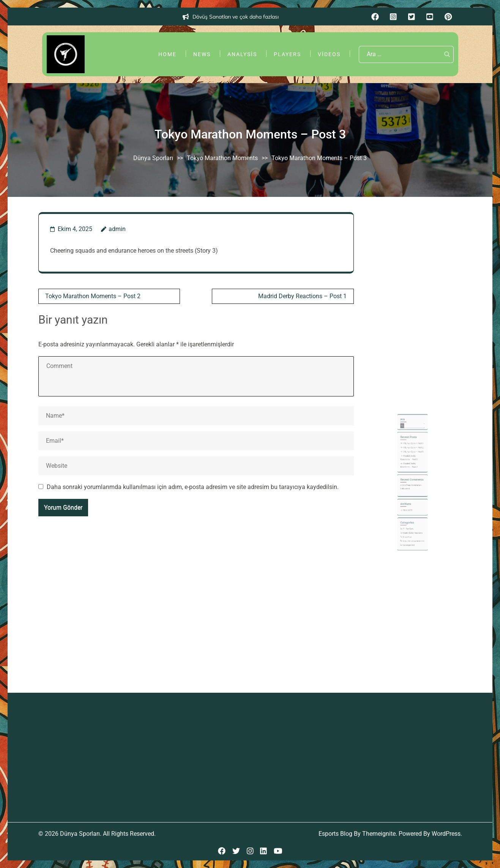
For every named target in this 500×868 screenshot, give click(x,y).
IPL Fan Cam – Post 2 (413, 466)
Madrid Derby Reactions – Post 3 (410, 472)
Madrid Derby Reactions (412, 520)
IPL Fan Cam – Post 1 (413, 469)
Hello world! (408, 492)
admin (117, 229)
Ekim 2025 (409, 505)
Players (287, 54)
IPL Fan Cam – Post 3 (413, 464)
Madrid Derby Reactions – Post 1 (302, 296)
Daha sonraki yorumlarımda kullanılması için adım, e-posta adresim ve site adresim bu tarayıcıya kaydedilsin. (193, 487)
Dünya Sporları (153, 158)
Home (167, 54)
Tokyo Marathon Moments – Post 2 (93, 296)
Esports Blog (335, 834)
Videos (329, 54)
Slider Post (409, 522)
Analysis (242, 54)
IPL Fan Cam (409, 517)
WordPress (446, 834)
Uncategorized (410, 527)
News (202, 54)
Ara (406, 449)
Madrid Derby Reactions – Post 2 (410, 477)
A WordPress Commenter (411, 490)
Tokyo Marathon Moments (222, 158)
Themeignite (379, 834)
